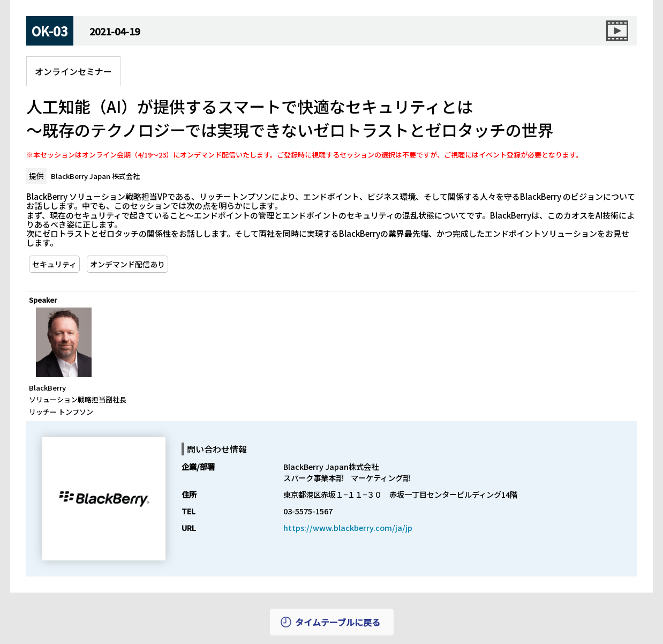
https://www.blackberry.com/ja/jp (348, 527)
